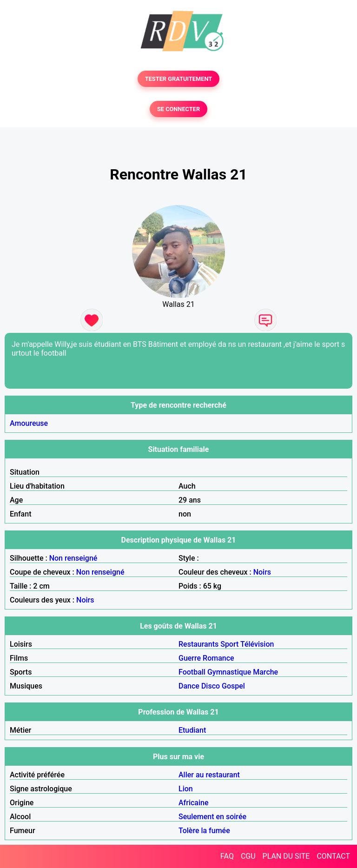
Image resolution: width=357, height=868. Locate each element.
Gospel (233, 686)
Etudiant (192, 730)
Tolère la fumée (204, 831)
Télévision (257, 644)
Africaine (194, 803)
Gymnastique (229, 672)
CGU (248, 856)
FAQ (227, 856)
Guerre (190, 658)
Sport (229, 644)
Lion (186, 789)
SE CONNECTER (178, 109)
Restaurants (198, 644)
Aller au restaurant (209, 775)
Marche (265, 672)
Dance (189, 686)
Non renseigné (73, 558)
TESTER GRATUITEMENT (179, 79)
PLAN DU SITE (286, 856)
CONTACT (333, 856)
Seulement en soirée (212, 817)
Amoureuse (29, 423)
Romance (218, 658)
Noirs (262, 572)
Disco (211, 686)
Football (192, 672)
